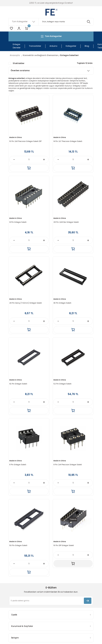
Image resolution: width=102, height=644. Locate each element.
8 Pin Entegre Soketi (18, 465)
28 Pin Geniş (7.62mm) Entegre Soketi (26, 303)
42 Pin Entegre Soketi (18, 384)
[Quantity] (29, 160)
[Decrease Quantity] (14, 160)
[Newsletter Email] (51, 601)
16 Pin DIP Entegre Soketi (64, 545)
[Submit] (88, 601)
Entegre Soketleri (69, 55)
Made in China (16, 137)
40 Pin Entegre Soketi (62, 303)
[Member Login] (19, 28)
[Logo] (51, 12)
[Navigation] (51, 36)
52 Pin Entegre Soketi (62, 384)
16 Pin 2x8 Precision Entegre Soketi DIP (25, 141)
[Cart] (26, 28)
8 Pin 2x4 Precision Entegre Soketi (68, 465)
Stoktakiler (19, 63)
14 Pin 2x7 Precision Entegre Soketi (68, 141)
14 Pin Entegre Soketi (18, 222)
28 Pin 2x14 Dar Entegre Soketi (66, 222)
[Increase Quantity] (44, 160)
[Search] (51, 22)
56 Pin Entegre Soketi (18, 545)
